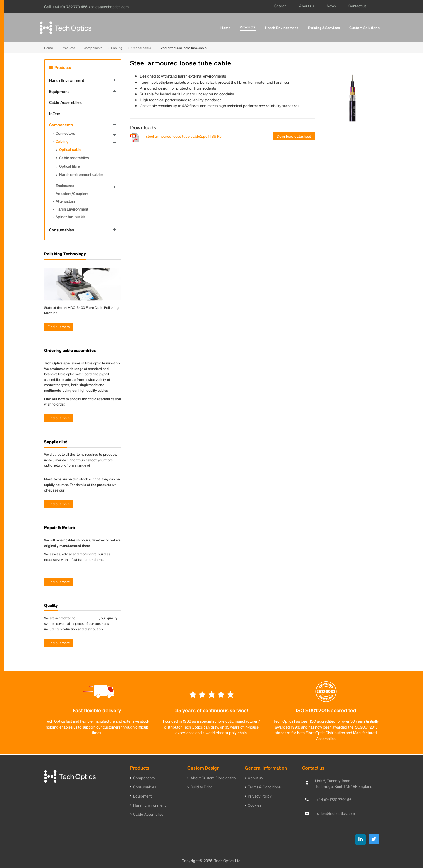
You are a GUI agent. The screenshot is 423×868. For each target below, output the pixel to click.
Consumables (62, 230)
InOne (55, 113)
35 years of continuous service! (212, 710)
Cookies (254, 805)
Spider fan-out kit (70, 217)
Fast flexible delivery (97, 710)
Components (93, 48)
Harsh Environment (67, 80)
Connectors (65, 133)
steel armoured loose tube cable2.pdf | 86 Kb (184, 136)
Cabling (117, 48)
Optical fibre (69, 166)
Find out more (59, 327)
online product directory (84, 490)
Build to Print (201, 787)
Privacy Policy (260, 796)
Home (48, 48)
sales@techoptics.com (336, 813)
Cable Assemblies (65, 102)
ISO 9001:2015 (88, 618)
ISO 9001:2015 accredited (326, 710)
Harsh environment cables (81, 174)
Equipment (59, 91)
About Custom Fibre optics (213, 778)
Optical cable (141, 48)
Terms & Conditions (264, 787)
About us (255, 778)
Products (68, 48)
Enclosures (65, 185)
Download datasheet (294, 136)
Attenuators (65, 201)
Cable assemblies (74, 158)
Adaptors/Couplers (72, 193)
